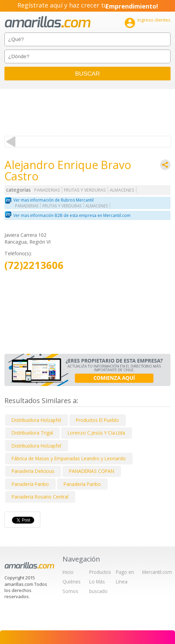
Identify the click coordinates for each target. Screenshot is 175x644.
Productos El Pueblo (97, 420)
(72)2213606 (34, 265)
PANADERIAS (47, 190)
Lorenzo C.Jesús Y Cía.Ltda (96, 433)
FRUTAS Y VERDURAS (85, 190)
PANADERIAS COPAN (92, 471)
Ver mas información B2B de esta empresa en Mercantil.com (72, 215)
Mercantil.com (157, 572)
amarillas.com (48, 22)
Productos (100, 572)
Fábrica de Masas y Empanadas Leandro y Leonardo (69, 458)
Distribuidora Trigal (32, 433)
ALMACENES (122, 190)
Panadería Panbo (30, 484)
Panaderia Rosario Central (40, 497)
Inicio (68, 572)
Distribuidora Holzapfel (36, 420)
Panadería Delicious (33, 471)
